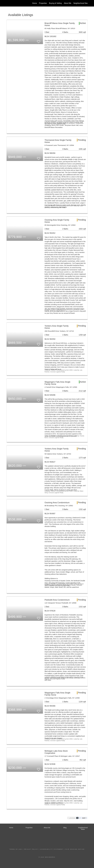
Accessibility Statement (52, 849)
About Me (67, 3)
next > (84, 818)
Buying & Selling (55, 3)
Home (35, 3)
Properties (43, 3)
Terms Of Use (16, 849)
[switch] (39, 41)
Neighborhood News (81, 3)
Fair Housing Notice (75, 849)
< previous (72, 818)
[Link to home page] (8, 3)
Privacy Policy (31, 849)
